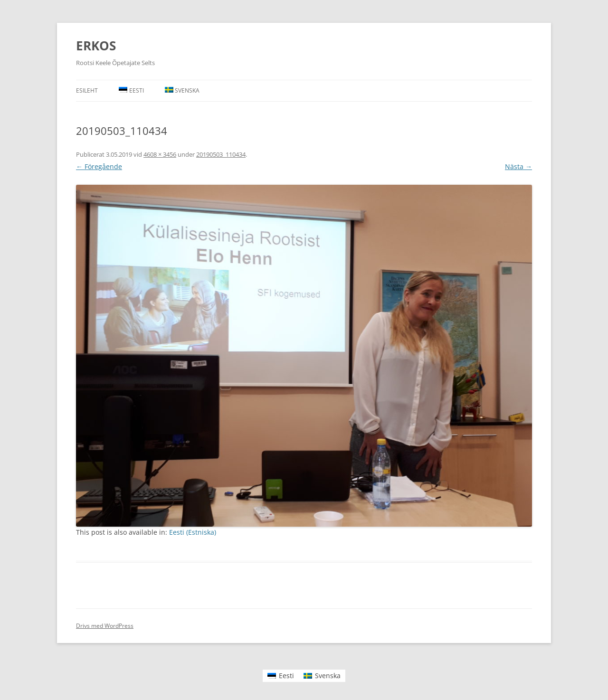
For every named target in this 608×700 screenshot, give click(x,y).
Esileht (87, 90)
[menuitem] (131, 91)
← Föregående (99, 166)
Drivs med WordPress (105, 626)
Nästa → (518, 166)
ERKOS (96, 46)
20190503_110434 (221, 154)
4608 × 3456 (160, 154)
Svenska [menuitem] (328, 676)
